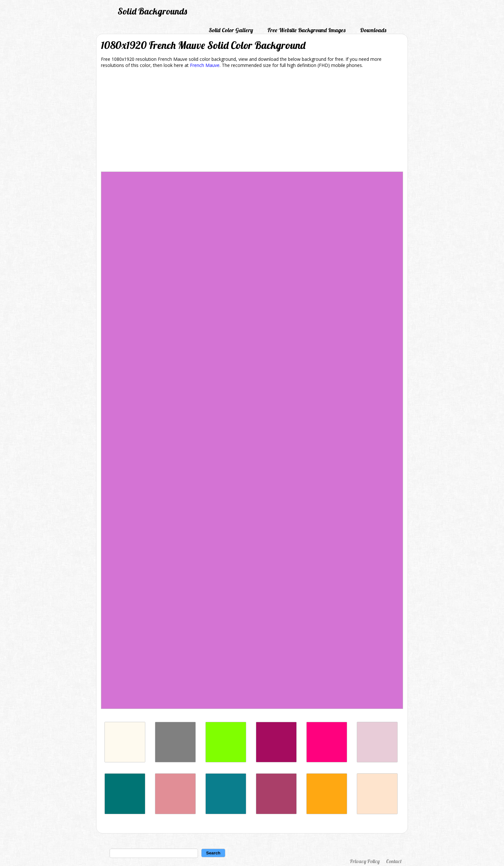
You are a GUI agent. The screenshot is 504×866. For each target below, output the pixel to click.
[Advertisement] (252, 121)
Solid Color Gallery (231, 30)
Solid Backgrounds (152, 11)
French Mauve (205, 65)
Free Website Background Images (306, 30)
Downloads (373, 30)
